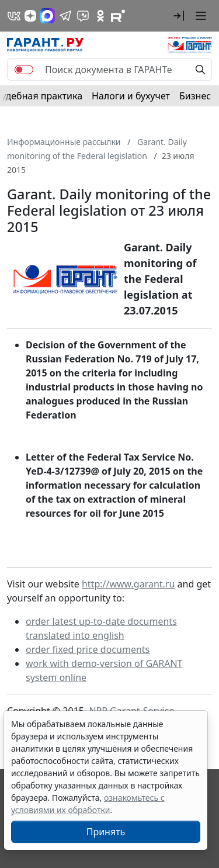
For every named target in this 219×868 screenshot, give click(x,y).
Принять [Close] (106, 832)
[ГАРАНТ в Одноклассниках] (100, 16)
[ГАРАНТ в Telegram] (65, 16)
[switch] (24, 70)
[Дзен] (30, 16)
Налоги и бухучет (131, 96)
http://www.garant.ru (128, 584)
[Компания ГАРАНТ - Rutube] (118, 16)
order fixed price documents (88, 649)
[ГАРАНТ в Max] (47, 16)
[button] (179, 16)
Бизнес (195, 96)
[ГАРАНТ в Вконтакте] (14, 16)
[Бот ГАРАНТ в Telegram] (83, 16)
